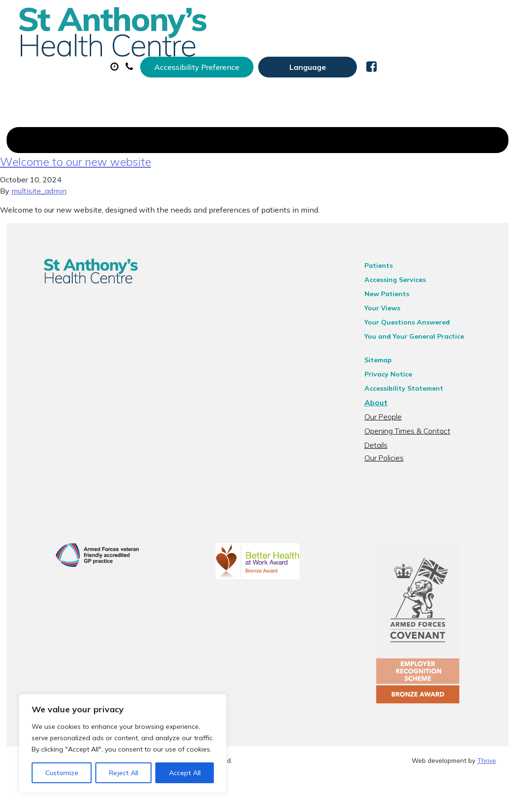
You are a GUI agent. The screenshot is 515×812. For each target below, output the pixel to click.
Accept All (185, 773)
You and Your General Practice (426, 362)
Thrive (487, 798)
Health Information (314, 80)
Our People (395, 443)
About (164, 47)
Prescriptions (326, 47)
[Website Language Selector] (427, 17)
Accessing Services (407, 306)
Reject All (124, 773)
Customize (62, 773)
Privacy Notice (401, 400)
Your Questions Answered (419, 348)
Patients (391, 291)
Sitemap (390, 386)
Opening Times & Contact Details (432, 457)
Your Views (395, 334)
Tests (156, 80)
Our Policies (396, 471)
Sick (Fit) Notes (407, 47)
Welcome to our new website (76, 188)
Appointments (241, 47)
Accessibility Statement (416, 414)
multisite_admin (39, 217)
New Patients (220, 80)
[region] (123, 744)
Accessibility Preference (316, 17)
